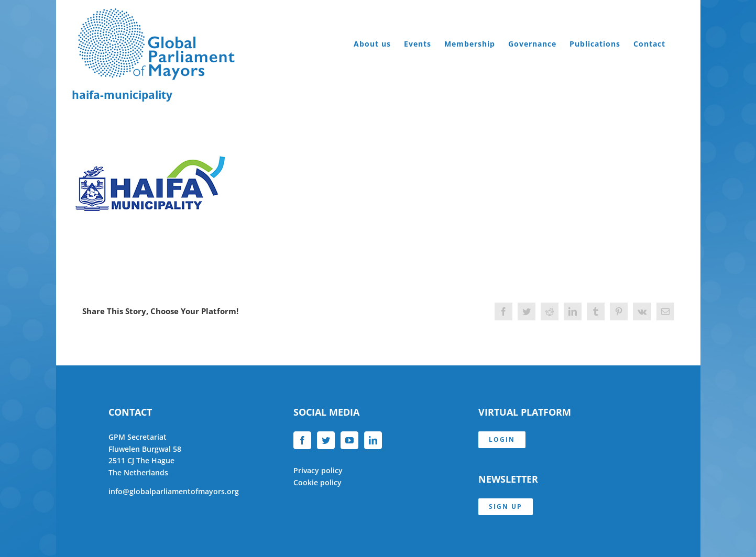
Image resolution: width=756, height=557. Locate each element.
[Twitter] (326, 440)
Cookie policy (317, 482)
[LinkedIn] (373, 440)
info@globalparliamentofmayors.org (174, 491)
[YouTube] (349, 440)
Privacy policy (318, 470)
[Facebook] (302, 440)
